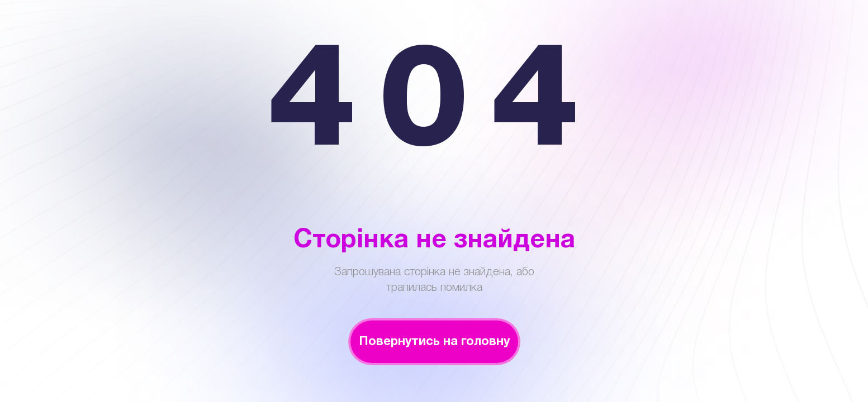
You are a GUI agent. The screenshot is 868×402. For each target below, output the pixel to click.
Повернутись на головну (434, 342)
